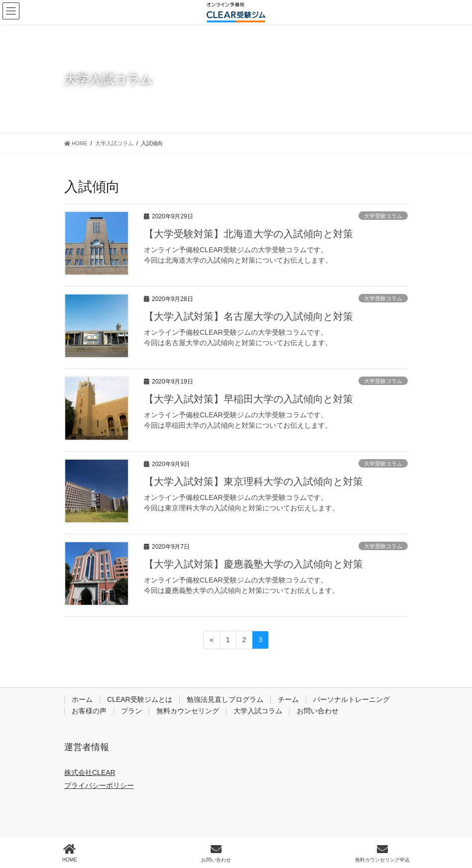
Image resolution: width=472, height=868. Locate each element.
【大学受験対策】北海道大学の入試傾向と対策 (248, 234)
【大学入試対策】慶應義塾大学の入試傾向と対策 (253, 564)
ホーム (82, 699)
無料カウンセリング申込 (382, 853)
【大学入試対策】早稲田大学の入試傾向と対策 (248, 399)
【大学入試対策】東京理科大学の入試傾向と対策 (253, 482)
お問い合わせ (318, 711)
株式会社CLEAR (90, 772)
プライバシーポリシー (99, 785)
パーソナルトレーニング (352, 699)
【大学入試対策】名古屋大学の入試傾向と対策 (248, 316)
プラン (131, 711)
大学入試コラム (258, 711)
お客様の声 (89, 711)
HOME (70, 853)
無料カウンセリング (188, 711)
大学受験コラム (383, 216)
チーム (288, 699)
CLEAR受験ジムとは (140, 699)
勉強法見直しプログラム (225, 699)
